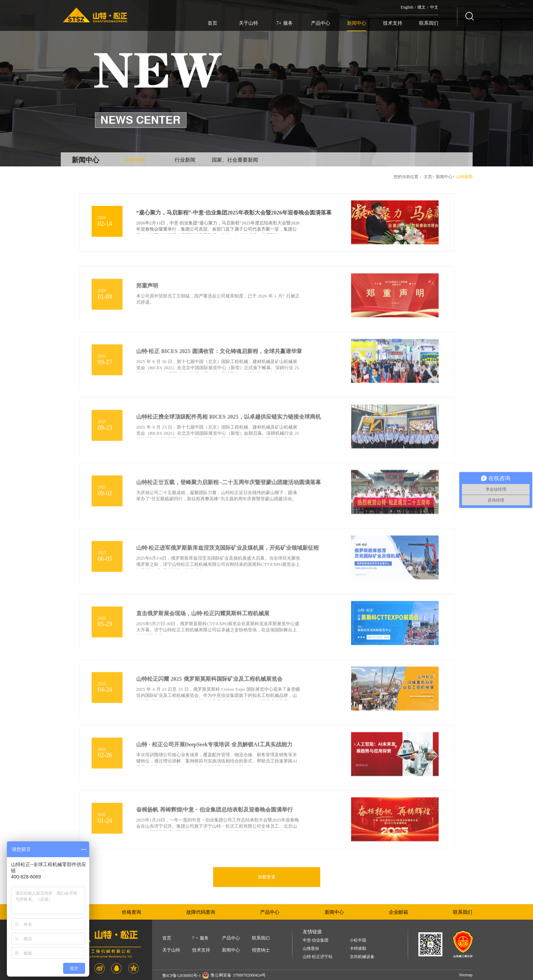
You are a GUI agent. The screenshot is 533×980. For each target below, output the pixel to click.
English (407, 7)
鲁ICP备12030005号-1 (182, 976)
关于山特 (248, 23)
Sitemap (466, 975)
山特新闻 (135, 160)
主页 (428, 177)
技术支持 (393, 23)
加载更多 (267, 877)
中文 (434, 7)
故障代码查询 (201, 912)
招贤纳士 (261, 950)
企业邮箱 (398, 912)
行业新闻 (185, 160)
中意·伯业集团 (316, 940)
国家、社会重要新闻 (235, 160)
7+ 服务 (284, 23)
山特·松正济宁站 (318, 957)
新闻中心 (357, 23)
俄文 (421, 7)
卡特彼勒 (358, 949)
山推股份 (311, 949)
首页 (212, 23)
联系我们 (429, 23)
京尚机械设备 (362, 957)
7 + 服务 (200, 938)
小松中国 (358, 940)
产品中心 (321, 23)
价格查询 (131, 912)
